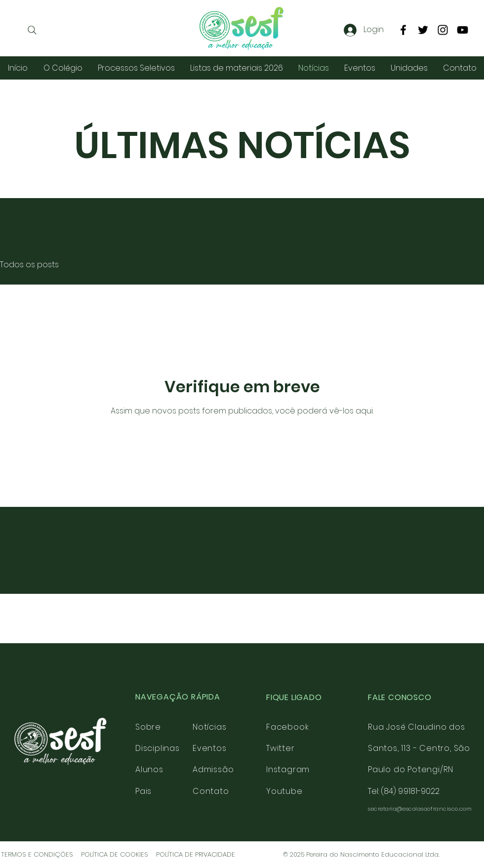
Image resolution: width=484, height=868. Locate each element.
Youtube (284, 791)
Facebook (287, 727)
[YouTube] (463, 30)
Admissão (213, 769)
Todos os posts (29, 265)
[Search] (32, 30)
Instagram (288, 769)
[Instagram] (443, 30)
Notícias (209, 727)
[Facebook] (403, 30)
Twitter (281, 748)
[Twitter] (423, 30)
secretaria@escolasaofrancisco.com (420, 809)
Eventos (210, 748)
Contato (211, 791)
